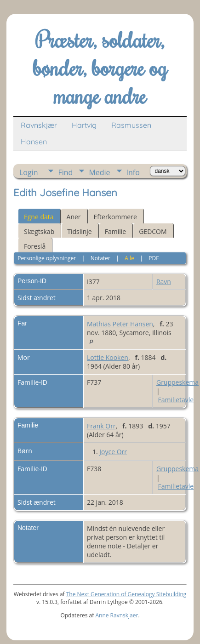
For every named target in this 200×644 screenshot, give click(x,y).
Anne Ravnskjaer (117, 615)
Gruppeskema (177, 382)
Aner (74, 217)
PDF (154, 258)
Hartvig (84, 125)
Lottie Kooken (108, 357)
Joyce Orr (113, 452)
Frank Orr (101, 426)
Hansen (34, 142)
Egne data (39, 217)
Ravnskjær (39, 125)
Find (65, 172)
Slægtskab (39, 231)
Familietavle (176, 400)
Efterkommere (115, 217)
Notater (100, 258)
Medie (99, 172)
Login (29, 172)
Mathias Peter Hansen (120, 324)
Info (133, 172)
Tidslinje (80, 231)
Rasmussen (131, 125)
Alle (129, 258)
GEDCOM (153, 231)
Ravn (164, 282)
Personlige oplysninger (47, 258)
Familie (115, 231)
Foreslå (35, 246)
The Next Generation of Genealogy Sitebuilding (126, 594)
